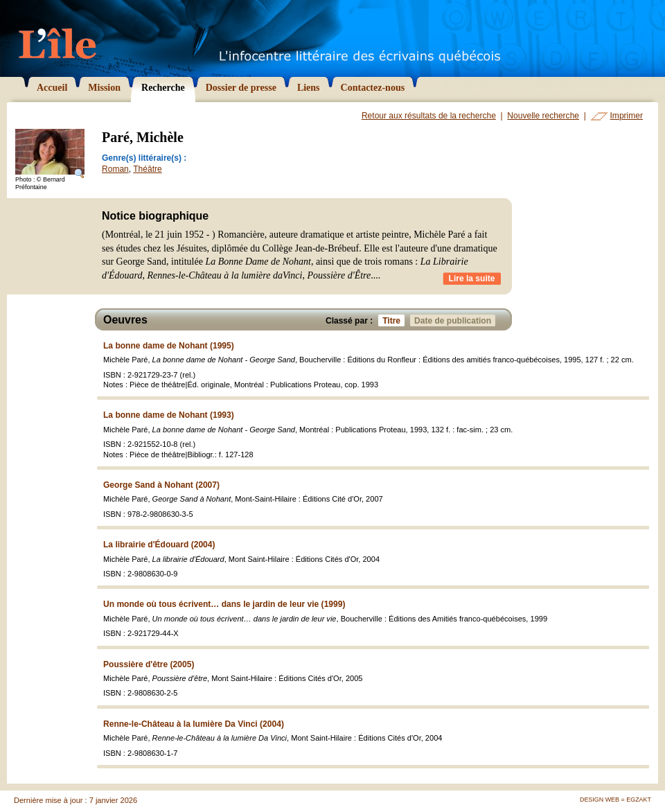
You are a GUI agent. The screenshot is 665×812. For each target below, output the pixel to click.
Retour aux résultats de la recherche (429, 116)
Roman (115, 169)
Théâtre (147, 169)
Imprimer (627, 116)
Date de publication (455, 320)
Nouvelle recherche (543, 116)
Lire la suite (472, 279)
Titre (393, 320)
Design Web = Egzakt (615, 800)
